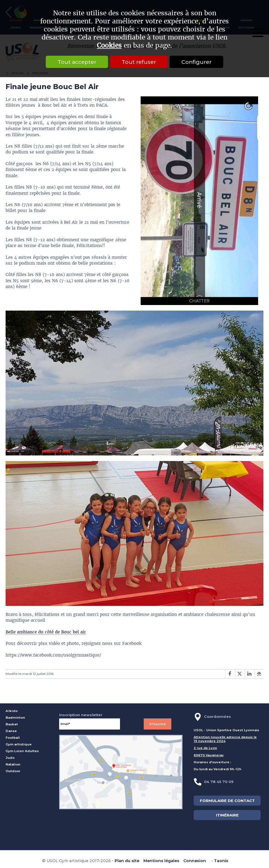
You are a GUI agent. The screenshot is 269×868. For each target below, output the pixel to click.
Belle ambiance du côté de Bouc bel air (46, 632)
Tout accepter (77, 62)
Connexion (195, 861)
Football (13, 738)
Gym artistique (19, 744)
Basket (12, 724)
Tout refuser (139, 62)
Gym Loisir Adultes (22, 751)
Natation (13, 764)
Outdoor (13, 771)
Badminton (15, 718)
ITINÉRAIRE (227, 815)
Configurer (196, 62)
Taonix (221, 861)
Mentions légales (161, 861)
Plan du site (127, 861)
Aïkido (12, 711)
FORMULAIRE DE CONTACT (227, 801)
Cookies (109, 46)
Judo (10, 758)
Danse (11, 731)
